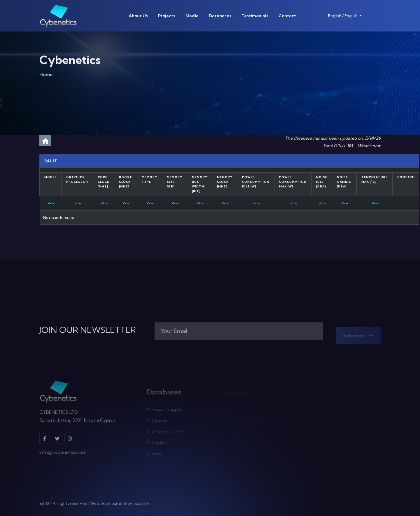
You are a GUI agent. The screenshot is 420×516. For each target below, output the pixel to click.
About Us (138, 16)
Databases (220, 16)
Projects (167, 16)
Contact (287, 16)
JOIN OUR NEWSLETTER (88, 330)
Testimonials (255, 16)
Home (46, 76)
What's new (369, 146)
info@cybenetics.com (63, 455)
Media (192, 16)
